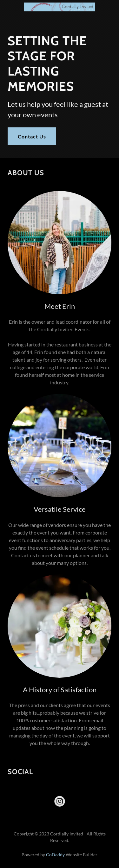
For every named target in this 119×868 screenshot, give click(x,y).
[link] (60, 5)
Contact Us (32, 136)
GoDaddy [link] (55, 855)
